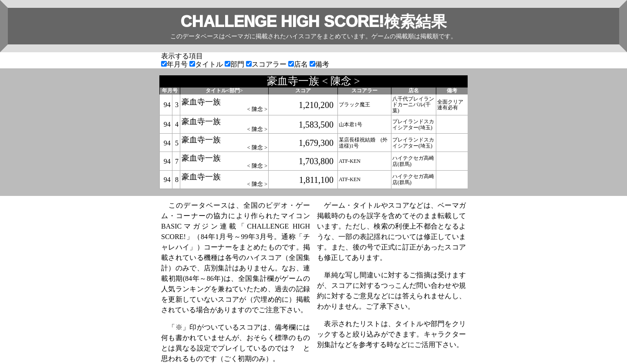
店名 (299, 64)
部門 (235, 64)
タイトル (207, 64)
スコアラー (267, 64)
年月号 (175, 64)
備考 (319, 64)
